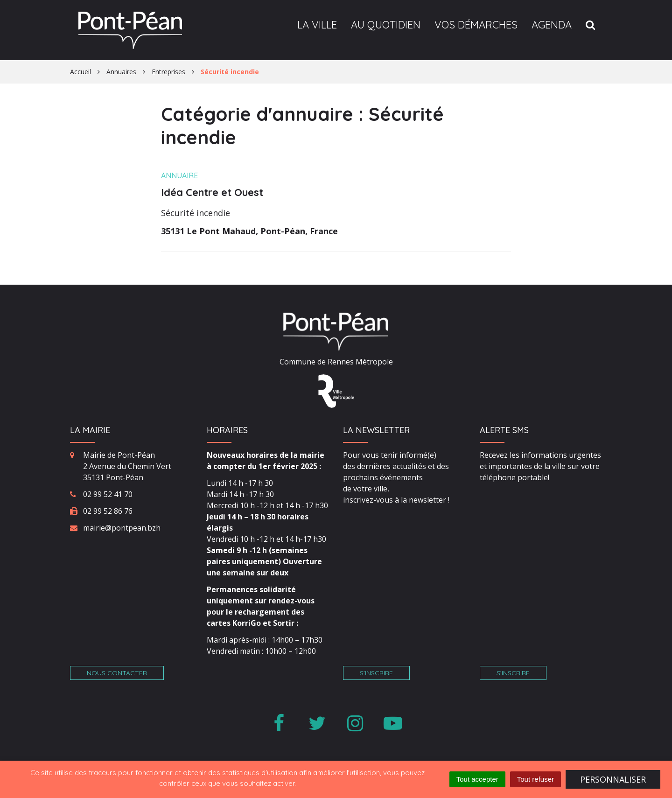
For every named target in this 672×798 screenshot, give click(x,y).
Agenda (552, 25)
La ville (317, 25)
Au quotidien (386, 25)
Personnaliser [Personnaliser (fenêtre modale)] (613, 779)
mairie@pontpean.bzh (122, 528)
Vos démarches (476, 25)
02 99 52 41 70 (108, 494)
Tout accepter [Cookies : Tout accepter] (477, 779)
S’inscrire (376, 673)
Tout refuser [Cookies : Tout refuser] (535, 779)
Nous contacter (117, 673)
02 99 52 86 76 (108, 511)
